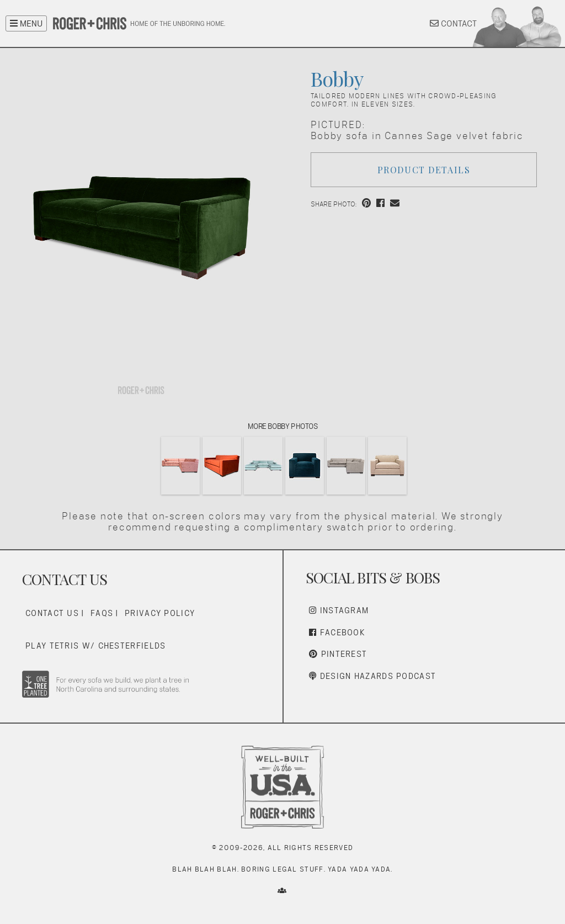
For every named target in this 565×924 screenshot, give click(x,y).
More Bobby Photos (283, 426)
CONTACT (453, 23)
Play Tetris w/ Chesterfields (95, 646)
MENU (26, 23)
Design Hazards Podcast (372, 676)
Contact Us (52, 613)
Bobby (337, 78)
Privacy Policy (160, 613)
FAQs (102, 613)
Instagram (339, 610)
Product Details (424, 170)
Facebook (337, 632)
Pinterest (338, 654)
